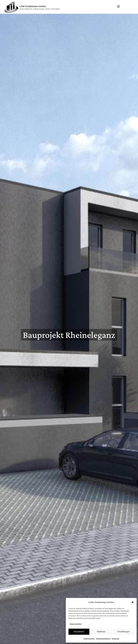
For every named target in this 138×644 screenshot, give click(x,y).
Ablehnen (101, 632)
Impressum (115, 638)
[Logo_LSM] (32, 2)
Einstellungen (123, 632)
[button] (133, 602)
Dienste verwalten (76, 624)
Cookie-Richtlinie (89, 638)
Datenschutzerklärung (103, 638)
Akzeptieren (79, 632)
